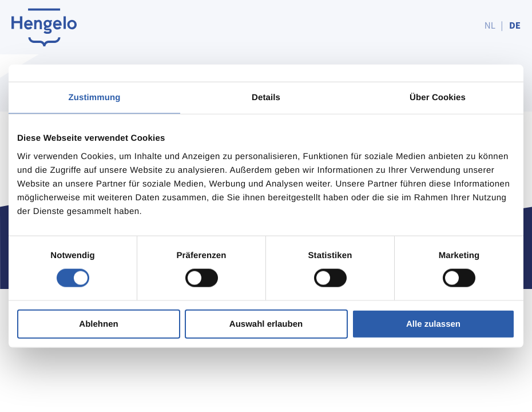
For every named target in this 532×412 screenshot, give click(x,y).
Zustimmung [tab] (95, 98)
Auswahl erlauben (266, 324)
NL (490, 25)
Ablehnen (98, 324)
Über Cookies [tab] (438, 98)
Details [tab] (266, 98)
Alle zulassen (433, 324)
